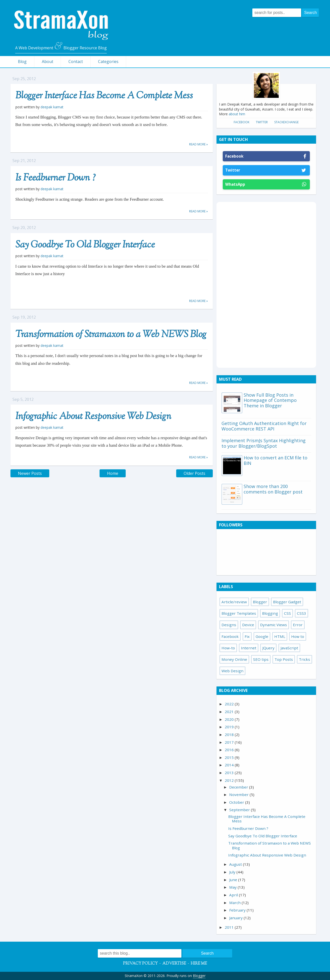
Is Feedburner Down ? (56, 178)
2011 (230, 927)
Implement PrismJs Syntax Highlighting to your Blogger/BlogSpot (264, 443)
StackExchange (286, 122)
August (236, 864)
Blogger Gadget (287, 602)
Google (262, 636)
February (238, 910)
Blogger (260, 602)
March (235, 903)
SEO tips (261, 659)
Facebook (242, 122)
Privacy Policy (140, 964)
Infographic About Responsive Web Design (93, 417)
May (233, 887)
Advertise (174, 964)
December (239, 787)
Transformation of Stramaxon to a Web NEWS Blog (111, 335)
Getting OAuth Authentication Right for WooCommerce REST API (264, 426)
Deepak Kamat (52, 107)
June (234, 880)
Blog (22, 61)
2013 (230, 773)
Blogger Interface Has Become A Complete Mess (104, 96)
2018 (230, 735)
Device (248, 625)
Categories (108, 61)
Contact (76, 61)
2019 (230, 727)
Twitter (262, 122)
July (233, 872)
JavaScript (289, 648)
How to (298, 636)
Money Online (234, 659)
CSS (287, 613)
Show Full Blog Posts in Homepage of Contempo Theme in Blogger (270, 400)
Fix (247, 636)
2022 (230, 704)
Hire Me (199, 964)
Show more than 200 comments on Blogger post (273, 489)
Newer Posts (30, 473)
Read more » (198, 144)
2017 (230, 742)
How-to (228, 648)
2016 (230, 750)
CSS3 (302, 613)
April (234, 895)
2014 (230, 765)
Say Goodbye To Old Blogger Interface (85, 245)
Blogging (270, 613)
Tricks (304, 659)
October (237, 802)
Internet (249, 648)
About (48, 61)
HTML (280, 636)
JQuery (268, 648)
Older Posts (194, 473)
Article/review (234, 602)
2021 (230, 712)
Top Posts (284, 659)
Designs (229, 625)
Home (113, 473)
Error (298, 625)
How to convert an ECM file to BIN (275, 460)
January (236, 918)
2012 (230, 780)
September (240, 810)
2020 (230, 719)
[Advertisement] (266, 284)
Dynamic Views (274, 625)
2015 (230, 757)
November (239, 795)
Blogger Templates (239, 613)
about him (237, 114)
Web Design (232, 671)
